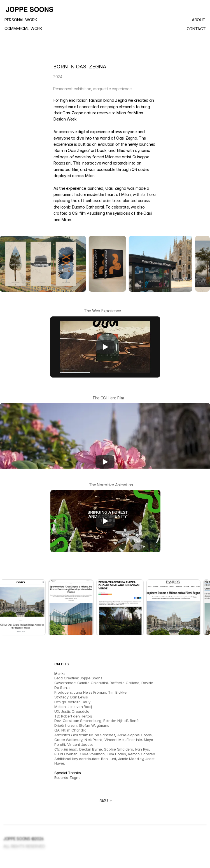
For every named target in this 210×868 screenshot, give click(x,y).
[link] (31, 20)
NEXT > (106, 800)
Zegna (121, 100)
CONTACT (196, 29)
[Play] (105, 347)
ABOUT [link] (199, 20)
